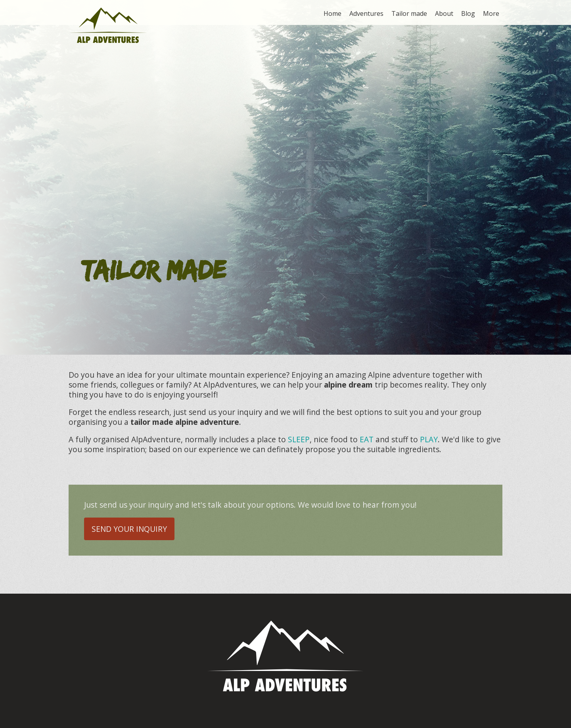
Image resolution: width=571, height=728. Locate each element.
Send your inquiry (129, 529)
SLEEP (299, 439)
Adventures (366, 13)
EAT (367, 439)
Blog (468, 13)
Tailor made (409, 13)
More (491, 13)
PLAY (429, 439)
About (444, 13)
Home (332, 13)
